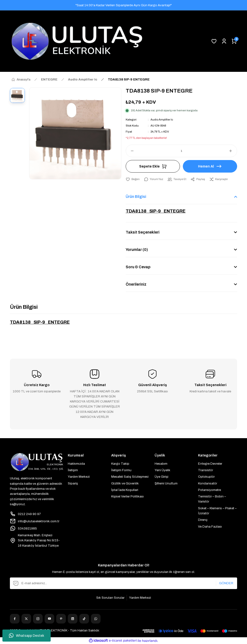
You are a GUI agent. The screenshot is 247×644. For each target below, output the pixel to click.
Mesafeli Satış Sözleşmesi (130, 477)
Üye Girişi (161, 477)
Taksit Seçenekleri (143, 232)
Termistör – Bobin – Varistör (212, 499)
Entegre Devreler (210, 464)
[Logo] (77, 41)
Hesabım (161, 464)
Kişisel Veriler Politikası (127, 496)
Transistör (206, 470)
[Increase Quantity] (233, 151)
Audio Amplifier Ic (162, 120)
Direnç (203, 520)
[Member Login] (224, 41)
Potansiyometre (209, 490)
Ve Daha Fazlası (210, 527)
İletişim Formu (121, 470)
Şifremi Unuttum (166, 483)
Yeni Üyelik (162, 470)
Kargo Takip (120, 464)
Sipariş (73, 483)
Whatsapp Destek (27, 636)
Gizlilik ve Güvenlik (125, 483)
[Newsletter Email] (123, 583)
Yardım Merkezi (79, 477)
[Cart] (234, 41)
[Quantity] (181, 151)
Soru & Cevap (138, 267)
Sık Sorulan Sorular (110, 598)
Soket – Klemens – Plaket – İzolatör (217, 511)
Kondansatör (208, 483)
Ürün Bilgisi (136, 197)
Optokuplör (206, 477)
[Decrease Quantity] (130, 151)
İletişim (73, 470)
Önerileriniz (136, 284)
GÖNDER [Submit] (226, 583)
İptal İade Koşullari (125, 490)
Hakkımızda (76, 464)
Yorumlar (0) (137, 250)
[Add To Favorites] (133, 179)
